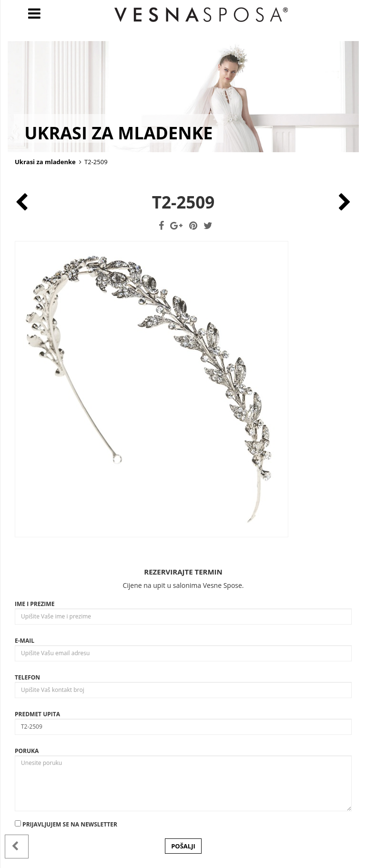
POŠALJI (183, 846)
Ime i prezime (35, 604)
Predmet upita (37, 714)
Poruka (27, 751)
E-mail (25, 641)
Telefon (27, 677)
